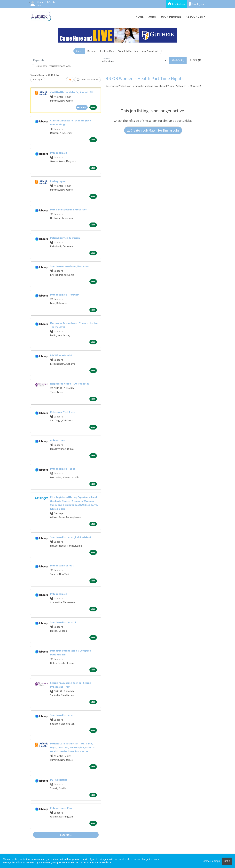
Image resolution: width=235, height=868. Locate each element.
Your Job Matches (128, 51)
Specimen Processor (62, 715)
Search (79, 51)
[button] (195, 60)
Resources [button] (194, 17)
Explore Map (107, 51)
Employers (196, 4)
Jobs (152, 17)
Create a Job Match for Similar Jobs (153, 130)
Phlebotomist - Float (63, 469)
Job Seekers (176, 4)
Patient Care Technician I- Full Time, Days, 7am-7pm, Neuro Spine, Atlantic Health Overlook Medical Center (72, 747)
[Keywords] (66, 60)
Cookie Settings (211, 861)
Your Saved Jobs (151, 51)
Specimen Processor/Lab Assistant (71, 537)
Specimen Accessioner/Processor (70, 266)
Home (140, 17)
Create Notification (87, 80)
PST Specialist (59, 780)
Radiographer (58, 181)
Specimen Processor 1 (63, 622)
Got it (227, 861)
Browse (91, 51)
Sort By (37, 80)
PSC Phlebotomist (61, 355)
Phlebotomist (58, 153)
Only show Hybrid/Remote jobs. (53, 66)
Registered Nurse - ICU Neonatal (69, 384)
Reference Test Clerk (63, 412)
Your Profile (171, 17)
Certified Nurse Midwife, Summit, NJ (72, 92)
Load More (66, 835)
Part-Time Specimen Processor (68, 209)
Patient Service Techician (65, 238)
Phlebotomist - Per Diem (65, 295)
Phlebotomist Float (62, 565)
